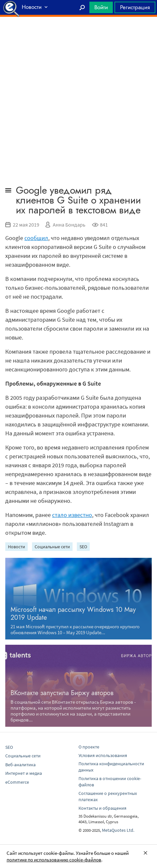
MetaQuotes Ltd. (118, 830)
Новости (16, 547)
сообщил (36, 238)
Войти (101, 7)
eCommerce (17, 782)
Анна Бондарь (69, 225)
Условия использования (103, 755)
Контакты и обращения (102, 808)
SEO (83, 547)
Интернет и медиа (24, 773)
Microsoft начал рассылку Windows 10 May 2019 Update (73, 614)
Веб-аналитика (20, 765)
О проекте (89, 747)
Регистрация (135, 7)
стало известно (72, 515)
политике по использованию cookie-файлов (54, 860)
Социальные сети (52, 547)
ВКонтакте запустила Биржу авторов (62, 693)
